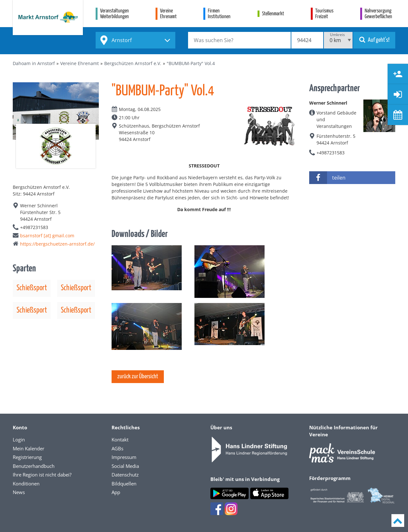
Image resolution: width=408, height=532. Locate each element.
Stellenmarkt (273, 14)
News (19, 492)
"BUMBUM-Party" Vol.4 (191, 63)
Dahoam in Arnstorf (34, 63)
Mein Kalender (29, 448)
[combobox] (135, 40)
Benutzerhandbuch (34, 466)
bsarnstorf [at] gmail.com (47, 236)
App (116, 492)
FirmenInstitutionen (219, 14)
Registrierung (27, 457)
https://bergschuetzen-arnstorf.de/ (57, 244)
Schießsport (32, 288)
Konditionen (26, 484)
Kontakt (120, 440)
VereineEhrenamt (168, 14)
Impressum (124, 457)
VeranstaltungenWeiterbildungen (114, 14)
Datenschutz (125, 475)
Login (19, 440)
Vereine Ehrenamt (80, 63)
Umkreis (337, 35)
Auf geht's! (374, 40)
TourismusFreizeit (324, 14)
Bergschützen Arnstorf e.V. (133, 63)
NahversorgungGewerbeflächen (378, 14)
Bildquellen (124, 484)
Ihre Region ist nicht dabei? (42, 475)
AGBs (117, 448)
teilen (327, 178)
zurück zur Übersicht (138, 377)
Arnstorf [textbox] (122, 40)
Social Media (125, 466)
